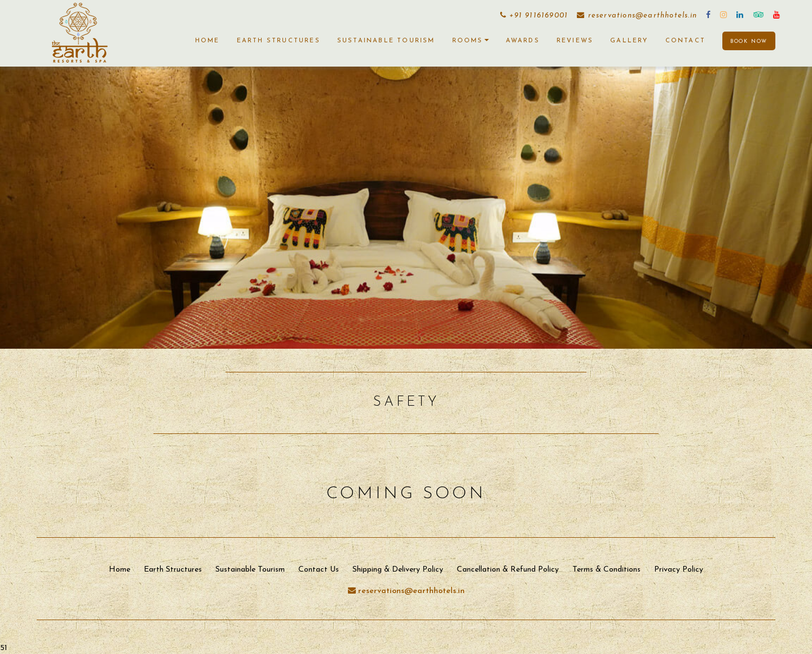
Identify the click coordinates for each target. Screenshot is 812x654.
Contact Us (319, 570)
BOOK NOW (749, 41)
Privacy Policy (679, 570)
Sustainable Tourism (386, 41)
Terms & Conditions (606, 570)
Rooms (471, 41)
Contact (685, 41)
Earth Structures (279, 41)
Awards (523, 41)
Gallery (629, 41)
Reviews (575, 41)
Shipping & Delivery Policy (398, 570)
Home (208, 41)
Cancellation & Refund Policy (508, 570)
